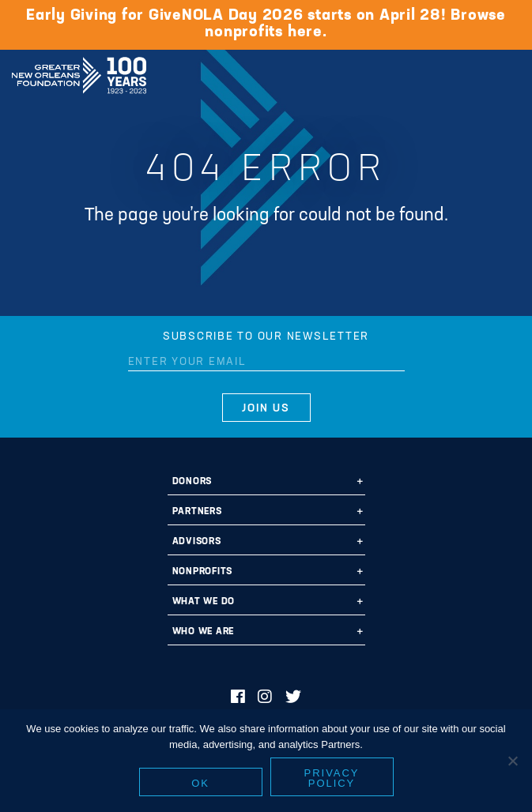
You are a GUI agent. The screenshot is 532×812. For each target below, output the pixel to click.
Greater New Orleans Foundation (79, 70)
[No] (512, 761)
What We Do (204, 602)
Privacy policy (332, 778)
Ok (200, 783)
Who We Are (204, 632)
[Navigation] (507, 73)
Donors (192, 482)
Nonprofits (203, 572)
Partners (197, 512)
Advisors (197, 542)
